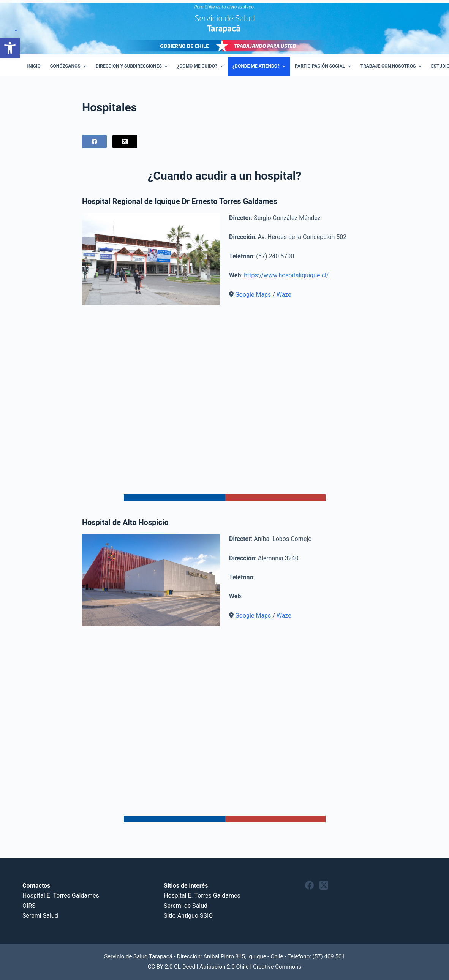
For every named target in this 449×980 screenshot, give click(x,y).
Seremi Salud (40, 916)
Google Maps (253, 295)
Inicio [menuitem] (34, 66)
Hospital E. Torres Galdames (61, 895)
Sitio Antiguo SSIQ (188, 916)
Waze (284, 295)
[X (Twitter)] (125, 141)
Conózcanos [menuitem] (69, 66)
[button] (10, 48)
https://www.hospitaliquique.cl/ (286, 275)
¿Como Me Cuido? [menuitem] (201, 66)
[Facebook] (94, 141)
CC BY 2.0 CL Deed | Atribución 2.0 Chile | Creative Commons (225, 967)
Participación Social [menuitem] (324, 66)
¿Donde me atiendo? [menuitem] (260, 66)
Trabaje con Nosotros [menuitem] (392, 66)
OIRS (29, 906)
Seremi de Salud (186, 906)
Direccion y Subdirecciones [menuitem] (133, 66)
